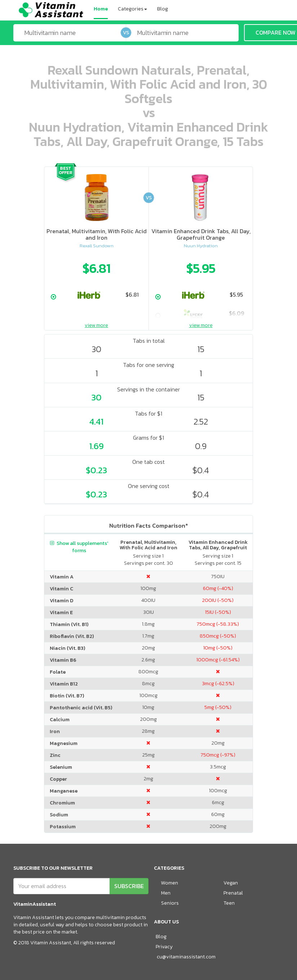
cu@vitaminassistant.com (186, 957)
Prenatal (233, 893)
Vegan (231, 883)
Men (166, 893)
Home (101, 9)
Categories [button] (132, 9)
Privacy (164, 947)
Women (170, 883)
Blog (163, 9)
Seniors (170, 903)
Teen (229, 903)
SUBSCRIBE (129, 886)
